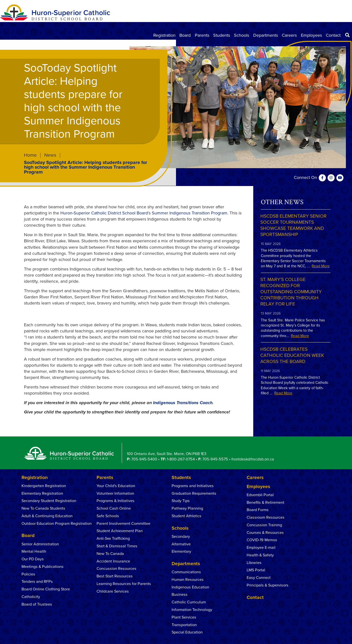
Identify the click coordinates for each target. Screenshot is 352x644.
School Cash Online (114, 508)
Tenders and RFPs (37, 582)
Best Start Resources (115, 576)
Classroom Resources (266, 517)
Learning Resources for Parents (124, 584)
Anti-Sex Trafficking (113, 539)
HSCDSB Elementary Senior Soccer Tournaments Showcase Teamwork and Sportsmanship (293, 225)
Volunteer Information (115, 493)
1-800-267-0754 (181, 459)
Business (180, 595)
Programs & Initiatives (115, 501)
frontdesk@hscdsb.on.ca (253, 459)
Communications (186, 572)
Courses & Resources (265, 533)
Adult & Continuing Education (47, 516)
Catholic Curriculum (189, 602)
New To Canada (110, 554)
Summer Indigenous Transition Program (190, 213)
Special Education (187, 632)
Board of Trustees (37, 604)
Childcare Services (113, 591)
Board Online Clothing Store (46, 589)
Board (185, 35)
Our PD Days (33, 559)
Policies (28, 574)
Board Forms (258, 510)
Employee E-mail (261, 548)
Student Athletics (187, 516)
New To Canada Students (43, 508)
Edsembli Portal (260, 495)
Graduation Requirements (194, 493)
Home (30, 155)
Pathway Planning (187, 508)
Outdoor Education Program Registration (57, 524)
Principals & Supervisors (268, 585)
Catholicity (31, 597)
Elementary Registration (42, 493)
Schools (242, 35)
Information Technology (192, 610)
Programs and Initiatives (193, 486)
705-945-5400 (144, 459)
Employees (311, 35)
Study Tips (181, 501)
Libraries (254, 563)
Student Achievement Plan (120, 531)
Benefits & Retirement (265, 503)
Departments (266, 35)
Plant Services (184, 617)
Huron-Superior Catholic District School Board (104, 213)
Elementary (181, 551)
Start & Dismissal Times (117, 546)
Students (222, 35)
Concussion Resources (116, 569)
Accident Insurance (113, 561)
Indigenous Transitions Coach (183, 403)
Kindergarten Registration (44, 486)
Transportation (184, 625)
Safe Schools (108, 516)
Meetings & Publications (43, 567)
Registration (164, 35)
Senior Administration (40, 544)
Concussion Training (264, 525)
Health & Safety (260, 555)
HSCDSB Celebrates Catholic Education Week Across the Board (292, 355)
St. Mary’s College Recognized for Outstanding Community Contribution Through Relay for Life (291, 292)
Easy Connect (259, 578)
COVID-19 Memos (262, 540)
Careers (289, 35)
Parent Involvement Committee (123, 524)
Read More (321, 266)
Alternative (181, 544)
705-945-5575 (215, 459)
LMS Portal (256, 570)
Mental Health (34, 551)
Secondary (181, 537)
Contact (333, 35)
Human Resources (188, 580)
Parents (202, 35)
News (50, 155)
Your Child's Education (116, 486)
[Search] (347, 35)
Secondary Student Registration (49, 501)
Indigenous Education (190, 587)
